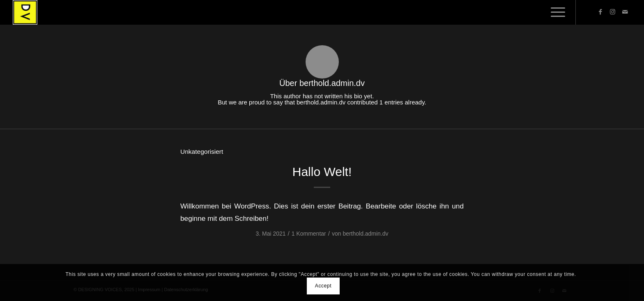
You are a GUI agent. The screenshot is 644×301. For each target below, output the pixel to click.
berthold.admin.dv (365, 234)
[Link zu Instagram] (613, 12)
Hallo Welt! (322, 172)
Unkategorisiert (202, 152)
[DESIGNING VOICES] (25, 12)
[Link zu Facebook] (600, 12)
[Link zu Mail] (625, 12)
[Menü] (555, 12)
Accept (323, 286)
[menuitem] (555, 12)
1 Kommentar (309, 234)
